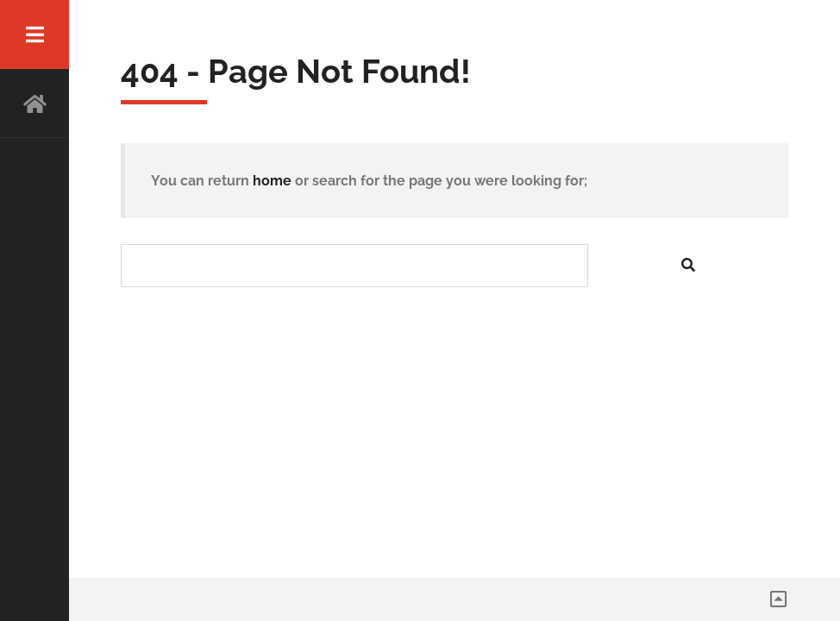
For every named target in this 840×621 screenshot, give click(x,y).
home (272, 181)
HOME (34, 103)
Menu (34, 34)
